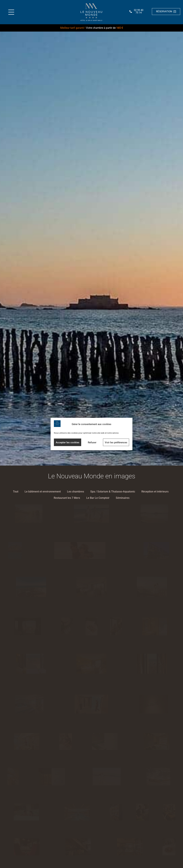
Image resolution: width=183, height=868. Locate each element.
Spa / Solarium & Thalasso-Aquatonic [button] (113, 492)
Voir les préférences (116, 442)
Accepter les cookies (68, 442)
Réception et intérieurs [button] (155, 492)
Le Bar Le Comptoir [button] (98, 498)
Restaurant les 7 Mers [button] (67, 498)
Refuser (92, 442)
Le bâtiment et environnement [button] (43, 492)
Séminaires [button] (123, 498)
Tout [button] (16, 492)
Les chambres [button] (76, 492)
